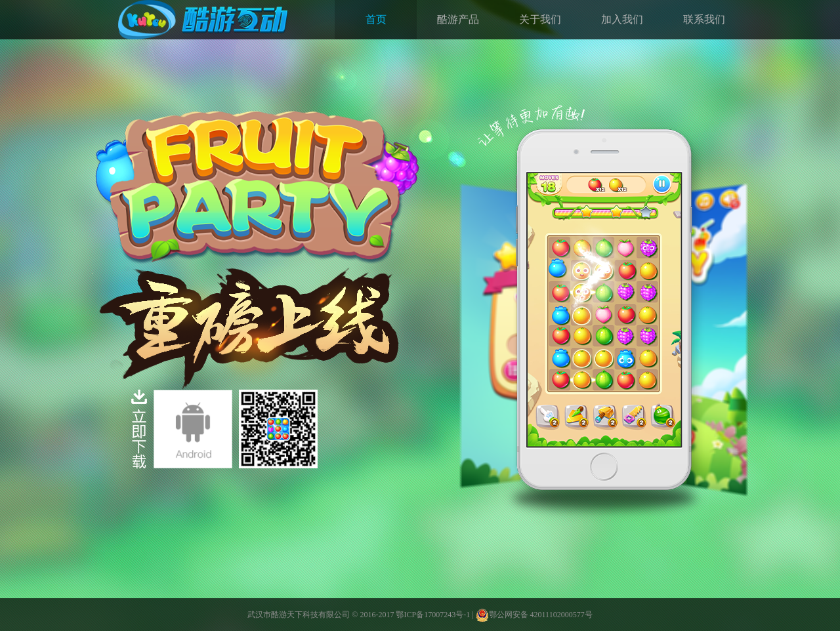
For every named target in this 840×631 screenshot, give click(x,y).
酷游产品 (458, 19)
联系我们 (704, 19)
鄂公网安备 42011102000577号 (534, 615)
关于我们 (540, 19)
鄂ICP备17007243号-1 (433, 615)
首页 (376, 19)
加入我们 (622, 19)
